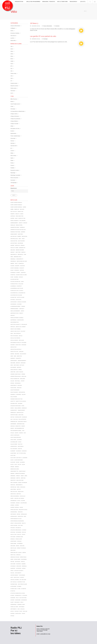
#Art (20, 239)
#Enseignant (14, 361)
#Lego (12, 460)
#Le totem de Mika (21, 453)
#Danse (23, 306)
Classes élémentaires (48, 26)
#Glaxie (24, 394)
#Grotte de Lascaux (21, 401)
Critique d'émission (15, 116)
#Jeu (25, 433)
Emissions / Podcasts (49, 2)
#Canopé (17, 266)
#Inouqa (13, 426)
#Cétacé (22, 270)
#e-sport (23, 331)
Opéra (12, 158)
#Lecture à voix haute (16, 458)
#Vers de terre (14, 607)
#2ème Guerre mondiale (16, 207)
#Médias (13, 474)
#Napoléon (21, 492)
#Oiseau (18, 503)
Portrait (12, 165)
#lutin (20, 465)
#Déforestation (15, 313)
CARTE (14, 195)
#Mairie (12, 467)
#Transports (18, 595)
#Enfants (13, 358)
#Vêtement (22, 607)
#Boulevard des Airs (22, 261)
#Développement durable (17, 318)
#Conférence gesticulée (17, 288)
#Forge (12, 383)
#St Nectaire (23, 580)
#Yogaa (12, 616)
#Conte (21, 291)
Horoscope (13, 138)
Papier (12, 160)
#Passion (20, 512)
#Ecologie (21, 340)
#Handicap (24, 408)
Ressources (73, 2)
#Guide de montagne (16, 406)
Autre (12, 64)
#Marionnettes (14, 471)
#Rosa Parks (17, 559)
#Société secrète (19, 571)
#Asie (23, 239)
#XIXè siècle (18, 614)
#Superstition (21, 582)
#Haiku (12, 408)
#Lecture (13, 455)
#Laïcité (20, 449)
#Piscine (13, 528)
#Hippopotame (14, 415)
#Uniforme (18, 600)
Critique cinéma (14, 114)
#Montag (13, 485)
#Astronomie (21, 241)
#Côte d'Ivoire (21, 297)
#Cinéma (16, 277)
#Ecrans (13, 345)
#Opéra (17, 505)
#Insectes (18, 426)
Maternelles (13, 40)
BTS (12, 66)
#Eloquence (23, 354)
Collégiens (13, 28)
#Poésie (24, 530)
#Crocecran (14, 302)
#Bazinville (21, 254)
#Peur (12, 523)
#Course (13, 300)
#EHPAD (12, 354)
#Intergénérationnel (16, 431)
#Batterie (18, 252)
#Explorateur (14, 370)
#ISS (23, 431)
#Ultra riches (23, 598)
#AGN (16, 218)
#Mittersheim (14, 483)
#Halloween (18, 408)
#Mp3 (18, 487)
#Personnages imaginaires (17, 521)
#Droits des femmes (16, 329)
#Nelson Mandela (15, 496)
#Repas (24, 553)
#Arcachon (24, 236)
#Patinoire (13, 514)
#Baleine (13, 250)
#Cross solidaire (22, 302)
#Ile (12, 419)
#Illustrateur (22, 419)
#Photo (24, 523)
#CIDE (12, 277)
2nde (12, 49)
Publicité (12, 168)
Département (14, 188)
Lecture (12, 151)
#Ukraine (13, 598)
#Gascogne (13, 388)
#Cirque (21, 277)
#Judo (20, 442)
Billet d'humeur (14, 99)
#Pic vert (21, 525)
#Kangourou (14, 446)
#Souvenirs (22, 575)
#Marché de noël (15, 469)
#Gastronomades (15, 390)
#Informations (21, 424)
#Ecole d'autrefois (15, 338)
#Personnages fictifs (16, 519)
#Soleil (12, 573)
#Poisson (13, 532)
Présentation (19, 2)
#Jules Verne (14, 444)
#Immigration (14, 422)
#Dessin (13, 315)
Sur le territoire (62, 2)
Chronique (45, 39)
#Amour (25, 223)
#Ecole (21, 336)
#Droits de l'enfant (21, 327)
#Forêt (23, 381)
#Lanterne (13, 453)
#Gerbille (13, 394)
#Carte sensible (15, 268)
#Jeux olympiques (15, 435)
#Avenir (12, 245)
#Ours (21, 507)
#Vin (19, 609)
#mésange (13, 478)
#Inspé (23, 426)
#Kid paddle (21, 446)
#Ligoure (13, 462)
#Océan (23, 501)
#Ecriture (18, 345)
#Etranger (13, 367)
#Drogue (13, 327)
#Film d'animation (15, 379)
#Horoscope (18, 417)
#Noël (12, 498)
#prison (19, 541)
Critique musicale (14, 124)
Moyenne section (14, 86)
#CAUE (12, 270)
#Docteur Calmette (16, 324)
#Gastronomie (14, 392)
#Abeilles (17, 209)
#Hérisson (13, 413)
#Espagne (23, 363)
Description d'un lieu (15, 128)
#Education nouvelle (16, 349)
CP (11, 81)
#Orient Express (15, 507)
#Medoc (18, 476)
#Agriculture (22, 218)
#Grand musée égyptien (16, 399)
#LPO (16, 465)
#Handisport (14, 410)
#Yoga (24, 614)
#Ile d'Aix (16, 419)
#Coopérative (22, 293)
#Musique (23, 487)
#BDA (12, 257)
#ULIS (17, 598)
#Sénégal (24, 566)
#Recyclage (13, 548)
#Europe (19, 367)
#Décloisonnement (15, 311)
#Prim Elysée (19, 539)
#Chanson (13, 273)
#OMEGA (12, 505)
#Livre (18, 462)
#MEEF (22, 476)
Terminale (13, 91)
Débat (12, 126)
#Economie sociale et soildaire (18, 343)
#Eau (12, 334)
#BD (25, 254)
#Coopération (14, 293)
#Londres (22, 462)
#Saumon (19, 564)
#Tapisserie (13, 586)
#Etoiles (22, 365)
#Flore (12, 381)
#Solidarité (18, 573)
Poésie (12, 163)
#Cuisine (19, 304)
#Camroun (21, 264)
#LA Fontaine (14, 449)
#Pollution (14, 535)
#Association (14, 241)
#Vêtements (14, 609)
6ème (12, 59)
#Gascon (19, 388)
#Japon (17, 433)
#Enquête (19, 358)
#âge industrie (20, 216)
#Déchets (22, 309)
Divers (12, 31)
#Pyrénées (20, 544)
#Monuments (19, 485)
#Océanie (13, 503)
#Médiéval (13, 476)
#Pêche (18, 514)
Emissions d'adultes (15, 33)
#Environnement (22, 361)
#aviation (17, 245)
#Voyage (13, 614)
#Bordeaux (13, 261)
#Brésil (12, 264)
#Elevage (17, 354)
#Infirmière (13, 424)
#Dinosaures (21, 320)
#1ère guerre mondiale (16, 205)
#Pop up (19, 535)
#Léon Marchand (19, 460)
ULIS (12, 93)
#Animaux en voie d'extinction (18, 230)
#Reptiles (13, 555)
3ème (12, 51)
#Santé (23, 562)
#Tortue (13, 591)
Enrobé (12, 131)
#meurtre (13, 480)
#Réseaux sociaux (15, 557)
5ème (12, 56)
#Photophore (14, 525)
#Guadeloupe (14, 404)
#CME (22, 282)
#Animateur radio (15, 227)
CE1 (12, 69)
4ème (12, 54)
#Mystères (13, 489)
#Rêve (12, 559)
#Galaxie (20, 385)
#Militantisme (20, 480)
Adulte (12, 61)
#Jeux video (13, 440)
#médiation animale (20, 474)
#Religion (13, 550)
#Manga (17, 467)
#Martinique (22, 471)
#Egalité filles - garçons (17, 352)
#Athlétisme (14, 243)
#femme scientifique (16, 374)
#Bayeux (23, 252)
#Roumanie (24, 559)
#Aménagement (14, 223)
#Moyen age (13, 487)
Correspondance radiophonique (18, 111)
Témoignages (14, 183)
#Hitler (13, 417)
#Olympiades (24, 503)
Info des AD (13, 36)
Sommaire (57, 26)
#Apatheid (20, 234)
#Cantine (22, 266)
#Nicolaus (23, 496)
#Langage (19, 451)
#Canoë (12, 266)
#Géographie (22, 392)
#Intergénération (19, 428)
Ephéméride (13, 133)
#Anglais (13, 225)
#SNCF (12, 571)
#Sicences (19, 568)
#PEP (25, 516)
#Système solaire (22, 584)
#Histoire (21, 415)
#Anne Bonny (14, 234)
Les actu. (83, 2)
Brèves (12, 101)
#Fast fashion (20, 372)
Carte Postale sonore (15, 104)
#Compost (19, 286)
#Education (13, 347)
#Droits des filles (15, 331)
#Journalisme (14, 442)
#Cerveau (17, 270)
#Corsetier (13, 297)
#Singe (24, 568)
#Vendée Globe (21, 605)
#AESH (22, 214)
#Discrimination (15, 322)
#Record (22, 546)
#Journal (19, 440)
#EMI (15, 356)
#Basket (13, 252)
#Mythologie (14, 492)
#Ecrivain (24, 345)
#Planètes (18, 528)
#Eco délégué (17, 334)
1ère (12, 46)
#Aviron (23, 245)
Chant (12, 106)
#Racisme (13, 546)
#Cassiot (22, 268)
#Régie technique (21, 548)
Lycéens (12, 38)
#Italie (12, 433)
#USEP (12, 602)
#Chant (18, 273)
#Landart (13, 451)
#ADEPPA (13, 214)
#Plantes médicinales (16, 530)
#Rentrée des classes (16, 553)
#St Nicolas (14, 582)
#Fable (20, 370)
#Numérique (14, 501)
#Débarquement (15, 309)
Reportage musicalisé (15, 175)
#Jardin (21, 433)
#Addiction (20, 212)
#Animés (23, 232)
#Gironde (19, 394)
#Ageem (12, 218)
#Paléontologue (23, 510)
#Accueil (22, 209)
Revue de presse (14, 178)
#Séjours (19, 566)
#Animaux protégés (15, 232)
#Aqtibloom (14, 236)
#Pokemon (19, 532)
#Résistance (23, 557)
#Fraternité (14, 385)
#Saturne (13, 564)
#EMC (12, 356)
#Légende (25, 458)
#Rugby (12, 562)
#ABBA (12, 209)
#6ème (24, 207)
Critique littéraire (14, 121)
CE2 (12, 71)
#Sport (22, 577)
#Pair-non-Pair (14, 510)
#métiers (23, 478)
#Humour (25, 417)
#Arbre (19, 236)
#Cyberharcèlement (16, 306)
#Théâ (19, 589)
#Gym (23, 406)
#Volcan (25, 611)
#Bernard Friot (18, 257)
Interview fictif (14, 146)
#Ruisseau (18, 562)
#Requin (18, 555)
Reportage (13, 173)
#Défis (23, 311)
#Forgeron (18, 383)
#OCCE (19, 501)
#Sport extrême (15, 580)
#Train (12, 595)
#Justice (20, 444)
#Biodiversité (20, 259)
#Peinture (20, 516)
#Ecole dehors (14, 340)
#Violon (22, 609)
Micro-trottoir (13, 156)
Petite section (14, 88)
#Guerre (20, 404)
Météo (12, 153)
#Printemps (14, 541)
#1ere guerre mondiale (16, 203)
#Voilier (17, 611)
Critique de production (15, 119)
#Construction (15, 291)
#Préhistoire (20, 537)
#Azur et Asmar (14, 248)
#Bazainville (14, 254)
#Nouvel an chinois (19, 498)
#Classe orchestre (15, 282)
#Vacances (17, 602)
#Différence (14, 320)
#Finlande (23, 379)
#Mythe (19, 489)
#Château (23, 273)
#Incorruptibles (22, 422)
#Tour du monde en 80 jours (18, 593)
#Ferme (23, 374)
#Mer (26, 476)
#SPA (12, 577)
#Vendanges (14, 605)
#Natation (13, 494)
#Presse (13, 539)
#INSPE (12, 428)
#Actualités (14, 212)
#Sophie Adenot (15, 575)
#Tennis (19, 586)
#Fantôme (13, 372)
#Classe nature (15, 279)
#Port (24, 535)
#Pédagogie (24, 514)
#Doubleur (24, 324)
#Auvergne (20, 243)
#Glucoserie (14, 397)
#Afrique (13, 216)
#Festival (24, 376)
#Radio (18, 546)
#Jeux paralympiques (16, 437)
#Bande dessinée (20, 250)
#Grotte (13, 401)
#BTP (16, 264)
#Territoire (14, 589)
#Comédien (13, 286)
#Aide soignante (15, 221)
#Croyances (14, 304)
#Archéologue (14, 239)
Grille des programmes (33, 2)
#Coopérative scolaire (16, 295)
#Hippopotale (20, 413)
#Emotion (19, 356)
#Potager (13, 537)
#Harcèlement (21, 410)
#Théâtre (24, 589)
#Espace (18, 363)
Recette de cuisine (15, 170)
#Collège (21, 284)
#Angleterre (19, 225)
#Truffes (25, 595)
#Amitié (21, 223)
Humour (12, 141)
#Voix (21, 611)
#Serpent (13, 568)
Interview (13, 143)
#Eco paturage (14, 336)
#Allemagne (22, 221)
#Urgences (24, 600)
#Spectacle (17, 577)
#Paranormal (14, 512)
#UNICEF (13, 600)
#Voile (12, 611)
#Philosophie (18, 523)
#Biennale (13, 259)
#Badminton (22, 248)
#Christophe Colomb (21, 275)
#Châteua (13, 275)
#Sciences (13, 566)
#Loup (12, 465)
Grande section (14, 83)
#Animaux (22, 227)
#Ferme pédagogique (16, 376)
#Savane (24, 564)
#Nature (19, 494)
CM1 (12, 76)
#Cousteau (19, 300)
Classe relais (13, 73)
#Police (24, 532)
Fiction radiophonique (15, 136)
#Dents (21, 313)
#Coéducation (14, 284)
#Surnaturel (14, 584)
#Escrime (13, 363)
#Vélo (22, 602)
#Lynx (23, 465)
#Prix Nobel (14, 544)
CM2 (12, 78)
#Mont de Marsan (23, 483)
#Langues (24, 451)
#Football (18, 381)
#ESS (12, 365)
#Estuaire (16, 365)
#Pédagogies (14, 516)
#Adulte (17, 214)
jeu (11, 148)
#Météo (18, 478)
